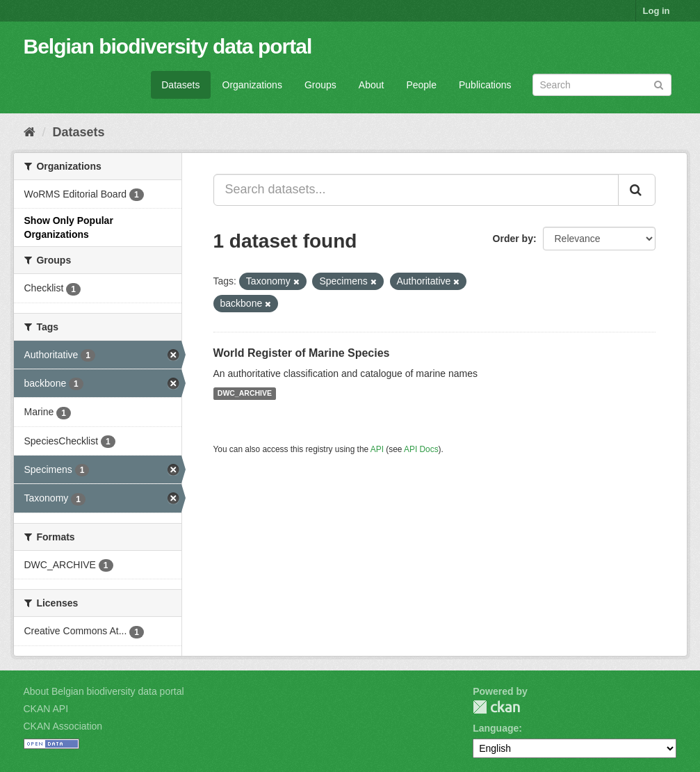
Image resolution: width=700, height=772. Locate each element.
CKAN (496, 707)
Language (496, 728)
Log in (657, 11)
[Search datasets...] (416, 190)
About (372, 85)
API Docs (421, 449)
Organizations (252, 85)
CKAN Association (63, 726)
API (377, 449)
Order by (513, 239)
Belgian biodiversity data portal (168, 46)
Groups (320, 85)
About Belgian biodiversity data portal (104, 691)
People (421, 85)
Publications (485, 85)
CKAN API (46, 709)
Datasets (180, 85)
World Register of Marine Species (302, 353)
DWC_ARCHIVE (245, 394)
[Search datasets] (602, 85)
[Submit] (659, 84)
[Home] (30, 132)
